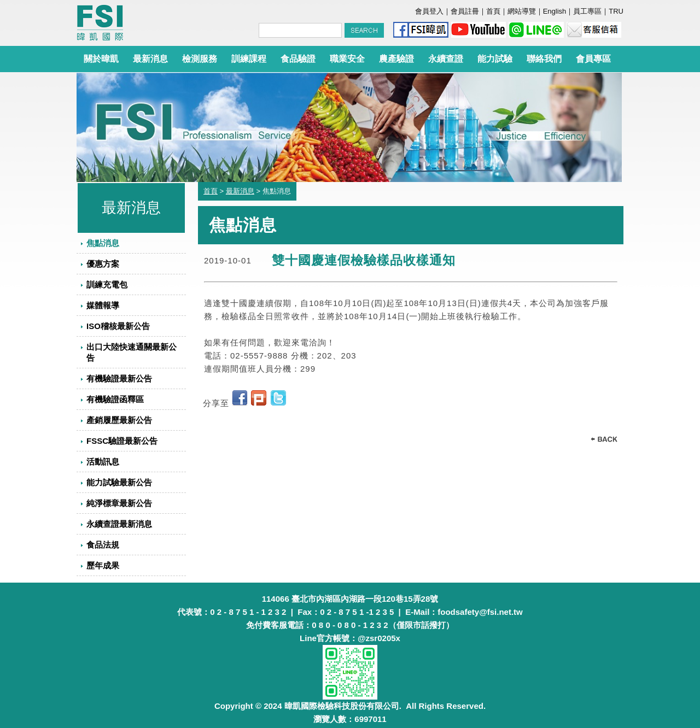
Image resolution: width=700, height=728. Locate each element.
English (555, 11)
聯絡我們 (544, 59)
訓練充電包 (107, 284)
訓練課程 (249, 59)
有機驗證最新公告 (119, 378)
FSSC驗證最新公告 (122, 441)
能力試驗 (495, 59)
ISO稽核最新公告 (118, 326)
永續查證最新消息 (119, 524)
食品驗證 (298, 59)
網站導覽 (522, 11)
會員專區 (593, 59)
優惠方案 (103, 264)
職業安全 (347, 59)
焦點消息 (103, 243)
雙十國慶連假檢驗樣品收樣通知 (364, 260)
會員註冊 (465, 11)
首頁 (493, 11)
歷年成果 (103, 565)
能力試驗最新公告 (119, 482)
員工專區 (587, 11)
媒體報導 (103, 305)
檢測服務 (200, 59)
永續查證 (446, 59)
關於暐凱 (101, 59)
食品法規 (103, 545)
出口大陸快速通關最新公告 (132, 352)
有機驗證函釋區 (115, 399)
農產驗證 (396, 59)
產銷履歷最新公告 (119, 420)
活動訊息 (103, 462)
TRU (616, 11)
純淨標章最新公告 (119, 503)
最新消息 (150, 59)
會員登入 (429, 11)
